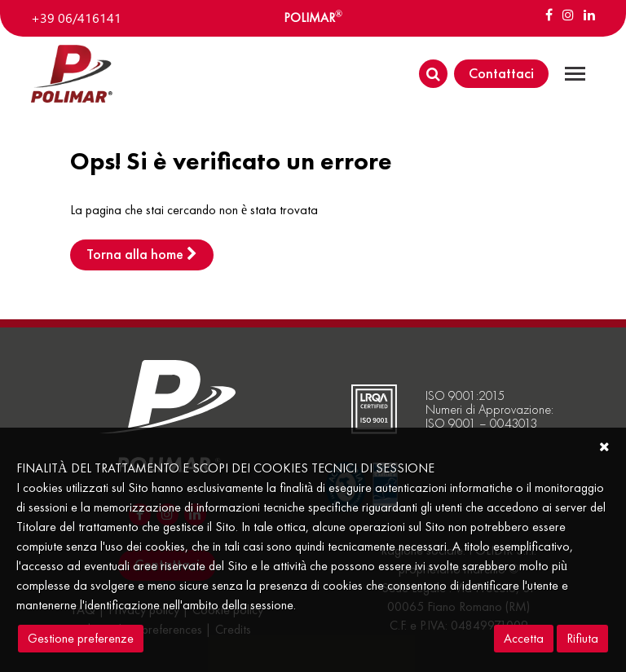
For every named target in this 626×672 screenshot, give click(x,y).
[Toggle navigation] (575, 74)
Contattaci (501, 73)
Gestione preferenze (81, 638)
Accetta (524, 638)
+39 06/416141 (76, 18)
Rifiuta (582, 638)
